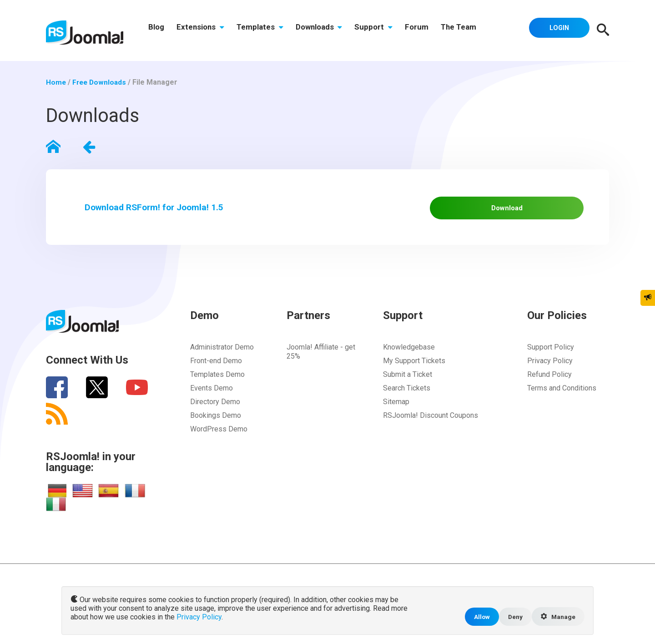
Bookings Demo (216, 424)
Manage (557, 616)
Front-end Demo (216, 370)
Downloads (327, 30)
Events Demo (212, 397)
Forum (429, 30)
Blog (157, 30)
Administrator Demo (222, 356)
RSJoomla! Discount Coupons (431, 424)
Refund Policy (549, 383)
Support (384, 30)
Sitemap (396, 411)
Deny (513, 616)
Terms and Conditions (562, 397)
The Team (474, 30)
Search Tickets (407, 397)
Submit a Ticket (408, 383)
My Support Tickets (414, 370)
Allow (479, 616)
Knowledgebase (409, 356)
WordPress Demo (219, 438)
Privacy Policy (550, 370)
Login (557, 30)
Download (520, 210)
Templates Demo (217, 383)
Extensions (204, 30)
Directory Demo (215, 411)
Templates (265, 30)
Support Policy (551, 356)
